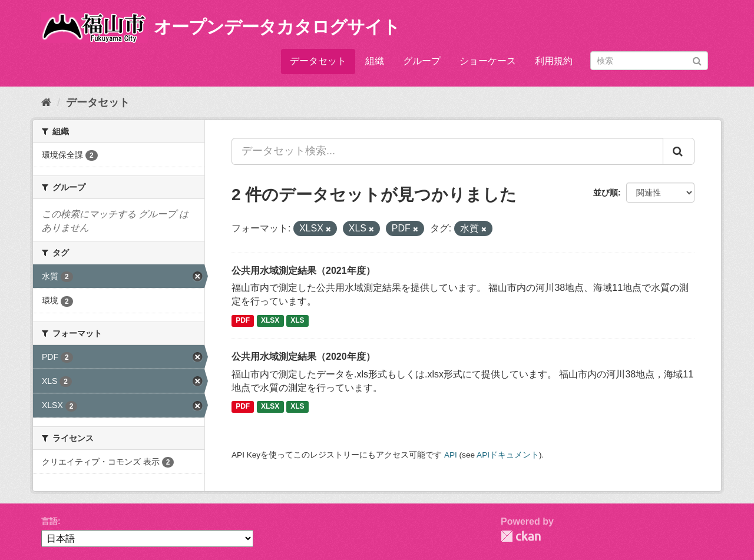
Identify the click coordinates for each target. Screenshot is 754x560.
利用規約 (554, 61)
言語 (49, 521)
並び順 (606, 193)
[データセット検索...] (447, 151)
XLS (297, 320)
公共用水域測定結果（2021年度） (303, 271)
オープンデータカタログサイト (277, 27)
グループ (422, 61)
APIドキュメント (508, 455)
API (451, 455)
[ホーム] (46, 102)
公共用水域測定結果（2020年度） (303, 357)
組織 (375, 61)
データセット (318, 61)
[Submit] (697, 60)
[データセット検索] (649, 61)
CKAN (521, 536)
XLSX (270, 320)
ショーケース (488, 61)
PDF (243, 320)
